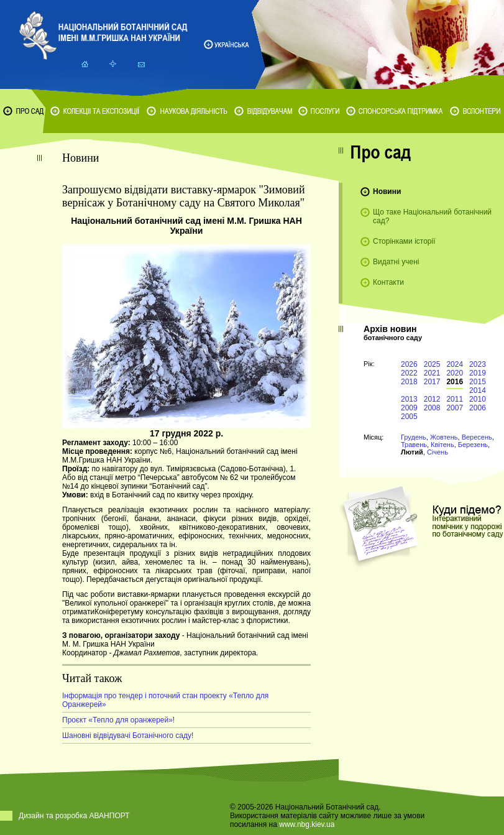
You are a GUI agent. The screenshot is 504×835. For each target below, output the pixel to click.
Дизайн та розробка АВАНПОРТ (74, 816)
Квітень (442, 445)
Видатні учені (396, 262)
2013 (409, 399)
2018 (409, 382)
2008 (432, 408)
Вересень (477, 437)
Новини (387, 191)
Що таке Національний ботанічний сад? (432, 216)
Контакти (388, 282)
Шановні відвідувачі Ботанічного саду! (128, 736)
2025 (432, 364)
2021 (432, 373)
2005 (409, 417)
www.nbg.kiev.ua (307, 824)
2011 (455, 399)
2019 (478, 373)
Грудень (414, 437)
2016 (455, 382)
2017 (432, 382)
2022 (409, 373)
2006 (478, 408)
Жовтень (444, 437)
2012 (432, 399)
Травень (414, 445)
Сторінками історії (404, 241)
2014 (478, 390)
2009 (409, 408)
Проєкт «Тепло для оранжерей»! (118, 720)
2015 (478, 382)
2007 (455, 408)
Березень (473, 445)
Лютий (412, 452)
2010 (478, 399)
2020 (455, 373)
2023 (478, 364)
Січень (438, 452)
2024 (455, 364)
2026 (409, 364)
